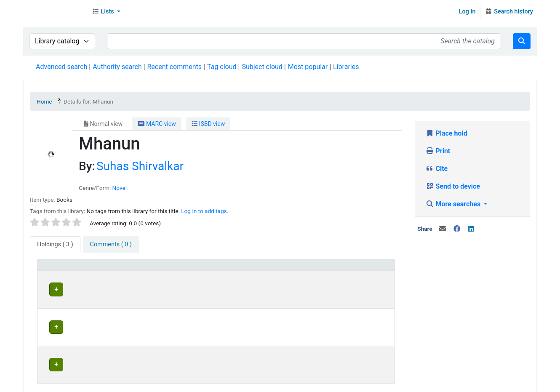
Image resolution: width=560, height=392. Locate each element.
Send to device (453, 186)
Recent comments (174, 67)
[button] (106, 12)
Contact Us (85, 383)
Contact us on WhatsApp (354, 383)
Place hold (447, 133)
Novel (120, 188)
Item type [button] (55, 268)
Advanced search (61, 67)
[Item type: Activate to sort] (70, 269)
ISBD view (208, 124)
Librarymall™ (55, 12)
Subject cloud (262, 67)
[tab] (111, 245)
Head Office (127, 288)
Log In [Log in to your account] (467, 12)
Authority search (117, 67)
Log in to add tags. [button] (205, 211)
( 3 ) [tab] (55, 244)
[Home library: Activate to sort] (228, 269)
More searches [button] (454, 204)
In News (141, 383)
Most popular (308, 67)
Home (44, 101)
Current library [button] (127, 268)
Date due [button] (348, 268)
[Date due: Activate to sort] (363, 269)
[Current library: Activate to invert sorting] (145, 269)
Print (438, 151)
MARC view (157, 124)
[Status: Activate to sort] (299, 269)
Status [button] (282, 268)
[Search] (522, 41)
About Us (49, 383)
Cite (437, 169)
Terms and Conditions (192, 383)
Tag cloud (222, 67)
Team (115, 383)
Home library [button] (211, 268)
